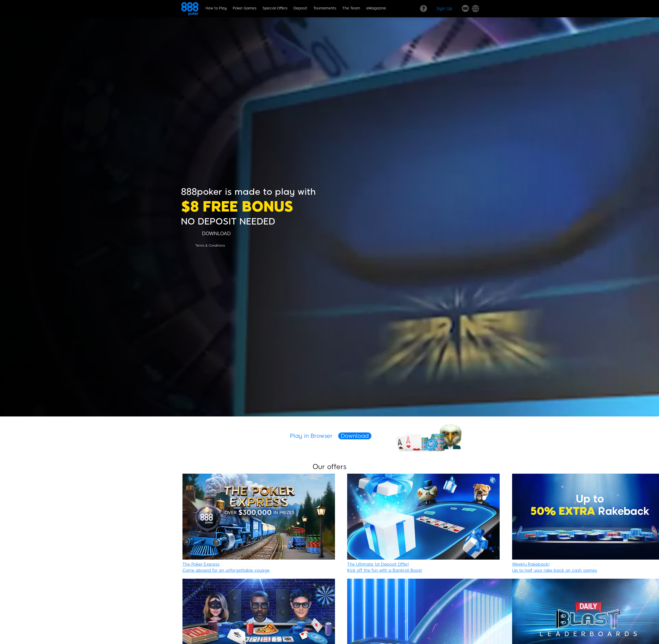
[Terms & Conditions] (210, 246)
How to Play (216, 8)
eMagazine (376, 8)
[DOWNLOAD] (216, 233)
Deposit (300, 8)
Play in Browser (311, 436)
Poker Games (245, 8)
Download (355, 436)
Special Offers (275, 8)
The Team (351, 8)
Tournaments (325, 8)
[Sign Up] (444, 9)
